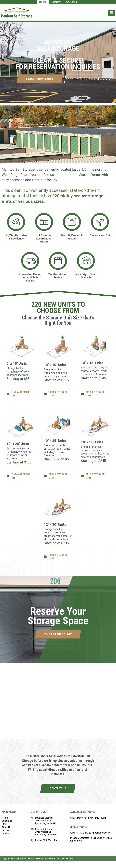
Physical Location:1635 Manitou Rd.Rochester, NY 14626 (46, 821)
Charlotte (56, 2)
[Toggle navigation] (111, 13)
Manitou (43, 2)
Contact (6, 833)
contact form (61, 765)
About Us (6, 827)
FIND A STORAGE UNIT (21, 394)
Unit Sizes (7, 821)
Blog (4, 824)
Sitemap (6, 830)
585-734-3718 (50, 840)
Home (5, 818)
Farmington (71, 2)
